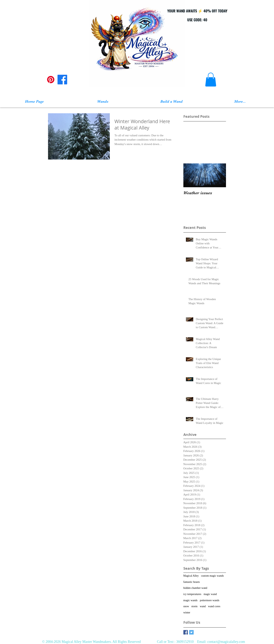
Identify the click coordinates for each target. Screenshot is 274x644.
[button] (211, 80)
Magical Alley (191, 576)
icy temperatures (192, 594)
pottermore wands (210, 600)
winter (187, 613)
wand (203, 606)
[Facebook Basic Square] (186, 632)
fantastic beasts (192, 582)
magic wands (190, 600)
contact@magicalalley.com (226, 642)
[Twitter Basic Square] (191, 632)
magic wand (210, 594)
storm (194, 606)
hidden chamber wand (195, 588)
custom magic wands (212, 576)
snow (186, 606)
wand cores (214, 606)
